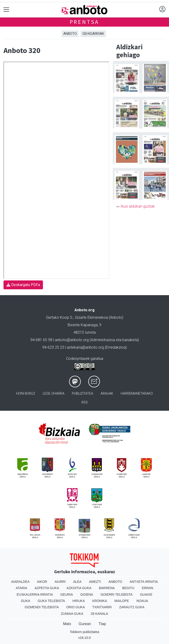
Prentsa (85, 22)
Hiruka (79, 601)
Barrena (107, 588)
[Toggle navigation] (6, 10)
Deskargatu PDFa (23, 285)
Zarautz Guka (132, 607)
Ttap (102, 624)
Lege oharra (54, 394)
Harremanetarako (137, 394)
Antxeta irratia (144, 582)
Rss (85, 402)
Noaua (142, 601)
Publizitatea (83, 394)
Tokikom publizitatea (84, 632)
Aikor (42, 582)
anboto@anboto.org (72, 340)
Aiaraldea (20, 582)
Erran (147, 588)
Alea (77, 582)
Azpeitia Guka (47, 588)
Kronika (100, 601)
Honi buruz (26, 394)
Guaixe (146, 594)
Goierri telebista (117, 594)
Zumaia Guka (72, 614)
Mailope (122, 601)
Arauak (107, 394)
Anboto (70, 34)
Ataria (22, 588)
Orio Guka (76, 607)
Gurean (85, 624)
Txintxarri (102, 607)
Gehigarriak (93, 34)
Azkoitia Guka (79, 588)
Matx (67, 624)
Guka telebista (51, 601)
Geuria (67, 594)
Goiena (87, 594)
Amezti (95, 582)
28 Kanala (99, 614)
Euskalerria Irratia (35, 594)
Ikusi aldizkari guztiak (138, 206)
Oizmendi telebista (42, 607)
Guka (26, 601)
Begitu (128, 588)
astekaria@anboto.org (85, 347)
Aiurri (60, 582)
